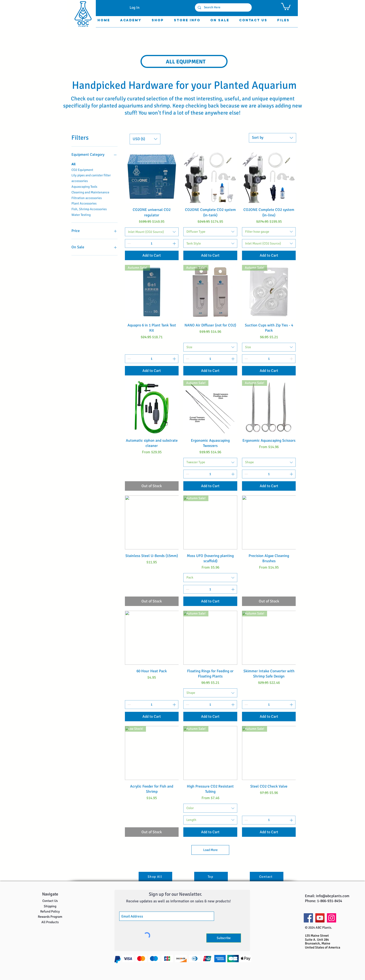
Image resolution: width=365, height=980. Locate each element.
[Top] (211, 877)
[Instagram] (332, 918)
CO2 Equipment (82, 169)
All (73, 164)
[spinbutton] (152, 243)
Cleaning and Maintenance (90, 192)
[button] (286, 6)
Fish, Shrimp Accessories (89, 209)
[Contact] (267, 877)
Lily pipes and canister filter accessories (91, 178)
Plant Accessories (84, 203)
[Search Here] (223, 7)
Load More (210, 850)
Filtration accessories (87, 198)
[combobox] (273, 138)
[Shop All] (155, 877)
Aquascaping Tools (84, 186)
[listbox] (145, 139)
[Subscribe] (224, 938)
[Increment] (175, 243)
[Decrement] (129, 243)
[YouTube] (320, 918)
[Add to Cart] (152, 255)
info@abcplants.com (333, 896)
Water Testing (81, 214)
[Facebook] (308, 918)
